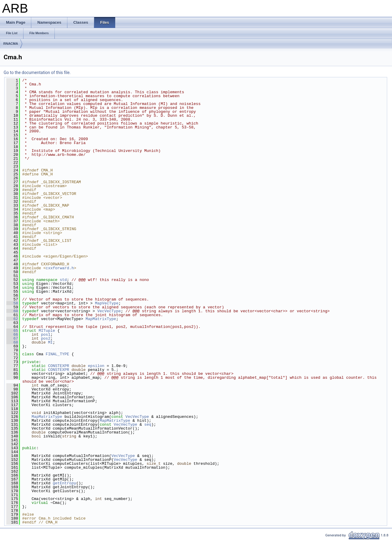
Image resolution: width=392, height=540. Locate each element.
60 (12, 311)
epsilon (96, 366)
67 (12, 338)
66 (12, 335)
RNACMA (11, 44)
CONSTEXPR (59, 366)
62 (12, 319)
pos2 (46, 338)
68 (12, 342)
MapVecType (107, 303)
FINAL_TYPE (57, 354)
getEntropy (64, 483)
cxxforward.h (60, 268)
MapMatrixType (101, 319)
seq (148, 424)
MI (51, 342)
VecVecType (109, 311)
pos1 (46, 335)
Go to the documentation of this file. (37, 73)
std (63, 280)
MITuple (47, 331)
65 (12, 331)
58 (12, 303)
